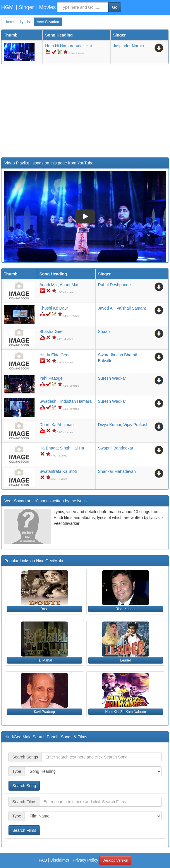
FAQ (43, 860)
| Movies (46, 7)
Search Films (24, 830)
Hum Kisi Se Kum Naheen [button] (126, 712)
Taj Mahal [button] (44, 660)
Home (9, 22)
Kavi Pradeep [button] (44, 712)
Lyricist (25, 22)
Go (115, 7)
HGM (7, 7)
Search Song (24, 786)
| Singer (25, 7)
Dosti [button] (44, 609)
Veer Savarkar (48, 22)
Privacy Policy (85, 860)
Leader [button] (126, 660)
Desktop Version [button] (115, 860)
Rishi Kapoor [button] (126, 609)
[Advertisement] (85, 111)
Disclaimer (60, 860)
